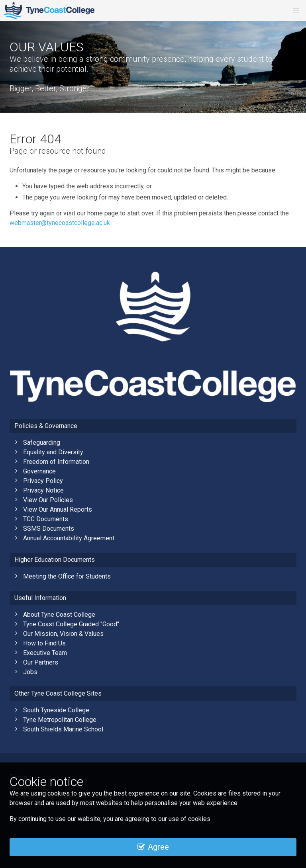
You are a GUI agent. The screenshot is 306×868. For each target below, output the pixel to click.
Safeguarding (42, 443)
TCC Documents (46, 519)
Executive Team (45, 653)
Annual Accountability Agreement (69, 538)
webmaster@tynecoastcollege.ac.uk (60, 223)
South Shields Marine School (63, 729)
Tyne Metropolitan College (60, 720)
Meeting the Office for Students (67, 576)
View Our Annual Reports (58, 509)
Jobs (30, 672)
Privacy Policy (43, 481)
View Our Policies (48, 500)
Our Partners (41, 662)
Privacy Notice (43, 490)
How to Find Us (44, 643)
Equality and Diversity (53, 452)
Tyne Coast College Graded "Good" (71, 624)
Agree (153, 847)
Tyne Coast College (49, 10)
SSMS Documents (49, 529)
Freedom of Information (56, 462)
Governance (39, 471)
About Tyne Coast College (59, 615)
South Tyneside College (56, 710)
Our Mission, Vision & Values (63, 634)
